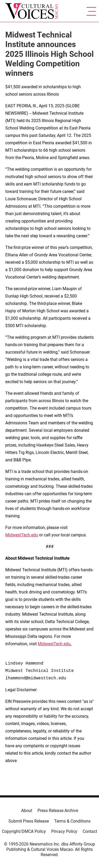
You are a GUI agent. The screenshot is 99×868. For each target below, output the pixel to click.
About (27, 811)
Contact (90, 831)
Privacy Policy (64, 831)
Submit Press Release (29, 821)
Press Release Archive (58, 811)
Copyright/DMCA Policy (24, 831)
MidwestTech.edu (22, 535)
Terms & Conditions (72, 821)
